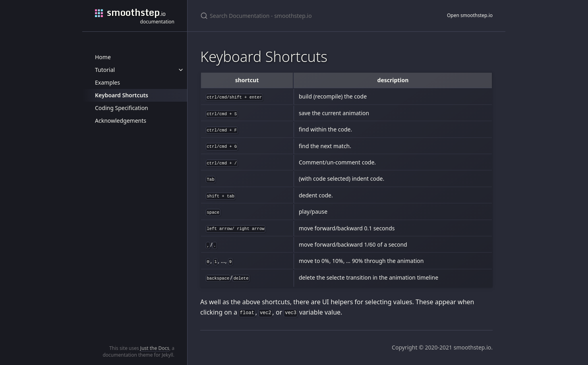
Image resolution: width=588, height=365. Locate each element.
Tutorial (105, 70)
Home (103, 57)
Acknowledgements (121, 121)
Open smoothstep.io (470, 15)
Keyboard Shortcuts (122, 95)
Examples (107, 82)
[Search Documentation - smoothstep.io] (294, 16)
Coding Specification (122, 108)
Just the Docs (155, 348)
